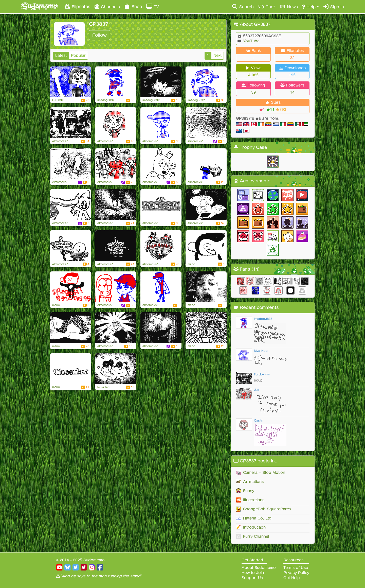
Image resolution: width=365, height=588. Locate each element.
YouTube (251, 41)
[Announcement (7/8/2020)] (161, 123)
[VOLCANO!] (206, 164)
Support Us (252, 578)
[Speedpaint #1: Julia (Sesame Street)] (116, 123)
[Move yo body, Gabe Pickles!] (116, 82)
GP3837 (58, 100)
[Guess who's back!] (206, 82)
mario (191, 264)
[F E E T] (71, 328)
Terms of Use (296, 568)
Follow (99, 35)
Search (243, 7)
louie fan (103, 387)
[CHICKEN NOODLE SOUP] (206, 287)
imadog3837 (106, 100)
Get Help (292, 578)
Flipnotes (77, 6)
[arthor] (161, 164)
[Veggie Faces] (161, 328)
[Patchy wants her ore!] (71, 82)
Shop (133, 6)
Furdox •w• (262, 374)
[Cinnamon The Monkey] (71, 287)
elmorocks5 (60, 141)
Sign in (333, 7)
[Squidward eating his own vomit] (206, 205)
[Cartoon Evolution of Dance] (116, 328)
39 (253, 92)
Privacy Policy (296, 573)
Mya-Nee (261, 351)
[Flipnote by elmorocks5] (206, 123)
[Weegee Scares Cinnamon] (206, 246)
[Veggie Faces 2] (161, 82)
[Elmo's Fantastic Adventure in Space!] (116, 164)
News (288, 7)
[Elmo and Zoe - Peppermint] (116, 369)
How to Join (253, 573)
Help (309, 7)
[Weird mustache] (116, 205)
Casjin (259, 420)
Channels (107, 6)
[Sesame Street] (161, 205)
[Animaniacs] (161, 246)
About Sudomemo (259, 568)
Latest (61, 56)
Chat (267, 7)
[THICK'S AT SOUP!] (71, 123)
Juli (257, 390)
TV (152, 6)
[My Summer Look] (161, 287)
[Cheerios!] (71, 369)
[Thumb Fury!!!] (206, 328)
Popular (78, 56)
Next (217, 56)
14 (292, 92)
